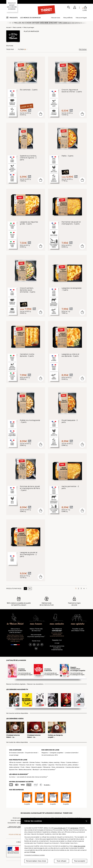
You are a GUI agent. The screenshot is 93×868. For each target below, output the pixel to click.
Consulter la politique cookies (34, 855)
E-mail (57, 643)
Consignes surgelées (56, 753)
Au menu (12, 777)
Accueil (9, 27)
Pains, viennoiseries (58, 767)
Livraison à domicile (71, 753)
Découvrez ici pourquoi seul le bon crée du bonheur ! (15, 631)
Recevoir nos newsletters (35, 684)
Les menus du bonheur (30, 18)
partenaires (74, 828)
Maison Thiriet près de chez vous (36, 630)
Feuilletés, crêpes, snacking (50, 762)
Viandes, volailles (41, 765)
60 (30, 589)
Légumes (51, 765)
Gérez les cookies (16, 820)
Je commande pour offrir (50, 755)
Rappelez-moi (57, 640)
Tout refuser (62, 861)
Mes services (55, 18)
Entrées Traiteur (35, 762)
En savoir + (47, 785)
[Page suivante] (86, 588)
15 (25, 589)
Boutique (36, 770)
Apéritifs (26, 762)
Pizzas (63, 762)
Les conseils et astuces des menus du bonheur (32, 777)
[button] (75, 8)
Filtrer (22, 49)
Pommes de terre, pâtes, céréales (67, 765)
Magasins (45, 753)
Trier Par (10, 49)
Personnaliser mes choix (36, 861)
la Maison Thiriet (15, 624)
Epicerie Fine (13, 770)
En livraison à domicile (16, 753)
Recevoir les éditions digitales (16, 684)
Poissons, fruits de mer (27, 765)
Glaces (28, 767)
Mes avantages (81, 18)
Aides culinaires (14, 767)
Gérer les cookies (80, 846)
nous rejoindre (78, 624)
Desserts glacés (37, 767)
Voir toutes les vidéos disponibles (17, 742)
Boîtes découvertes (25, 770)
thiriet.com (16, 818)
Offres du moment (15, 762)
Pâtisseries (47, 767)
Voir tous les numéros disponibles (17, 713)
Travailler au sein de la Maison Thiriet (78, 630)
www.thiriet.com (60, 828)
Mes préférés (68, 18)
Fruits (23, 767)
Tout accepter (80, 861)
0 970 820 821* (57, 631)
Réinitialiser (83, 49)
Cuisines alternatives (72, 767)
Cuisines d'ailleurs (72, 762)
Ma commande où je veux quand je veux (36, 636)
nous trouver (36, 624)
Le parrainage (14, 755)
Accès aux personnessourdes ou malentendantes (57, 648)
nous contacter (57, 624)
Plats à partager (29, 27)
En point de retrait (31, 753)
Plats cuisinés (17, 27)
